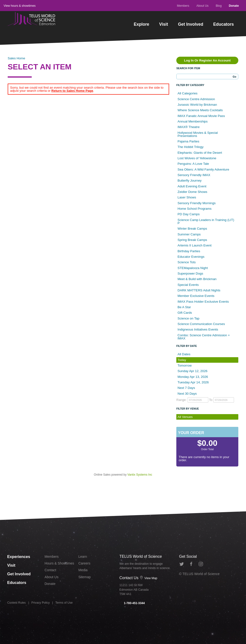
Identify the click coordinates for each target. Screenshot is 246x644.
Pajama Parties (188, 141)
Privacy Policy (41, 603)
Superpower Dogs (190, 273)
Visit (164, 24)
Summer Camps (189, 234)
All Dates (184, 354)
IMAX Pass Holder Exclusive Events (203, 302)
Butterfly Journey (190, 181)
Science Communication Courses (201, 324)
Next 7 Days (186, 388)
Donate (234, 6)
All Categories (188, 93)
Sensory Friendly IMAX (194, 175)
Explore (141, 24)
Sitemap (84, 577)
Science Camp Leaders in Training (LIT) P (206, 221)
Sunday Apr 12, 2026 (193, 371)
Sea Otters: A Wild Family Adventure (203, 169)
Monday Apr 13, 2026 (193, 377)
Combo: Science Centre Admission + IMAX (204, 337)
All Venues (185, 417)
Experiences (20, 556)
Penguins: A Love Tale (193, 164)
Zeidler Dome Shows (192, 192)
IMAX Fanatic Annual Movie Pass (201, 116)
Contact (50, 570)
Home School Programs (194, 209)
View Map (148, 578)
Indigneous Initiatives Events (198, 329)
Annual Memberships (193, 121)
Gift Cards (185, 313)
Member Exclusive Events (196, 296)
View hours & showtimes (20, 6)
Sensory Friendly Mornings (197, 203)
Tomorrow (185, 365)
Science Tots (187, 262)
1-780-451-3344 (132, 603)
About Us (203, 6)
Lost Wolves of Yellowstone (197, 158)
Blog (219, 6)
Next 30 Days (187, 394)
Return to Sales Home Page (72, 91)
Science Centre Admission (196, 99)
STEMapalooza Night (193, 268)
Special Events (188, 285)
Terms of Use (64, 603)
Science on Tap (188, 318)
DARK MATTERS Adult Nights (199, 290)
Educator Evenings (191, 257)
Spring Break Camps (192, 240)
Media (83, 570)
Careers (84, 563)
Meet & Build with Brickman (197, 279)
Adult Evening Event (192, 186)
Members (183, 6)
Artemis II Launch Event (195, 245)
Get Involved (191, 24)
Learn (83, 557)
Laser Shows (187, 197)
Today (182, 360)
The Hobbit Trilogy (191, 147)
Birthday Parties (189, 251)
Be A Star (184, 307)
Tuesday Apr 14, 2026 (193, 382)
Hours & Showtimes (59, 563)
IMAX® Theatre (189, 127)
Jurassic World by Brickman (197, 105)
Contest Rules (16, 603)
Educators (224, 24)
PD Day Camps (189, 214)
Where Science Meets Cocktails (200, 110)
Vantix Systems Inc (140, 475)
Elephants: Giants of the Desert (200, 153)
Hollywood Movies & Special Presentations (198, 134)
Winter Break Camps (192, 229)
